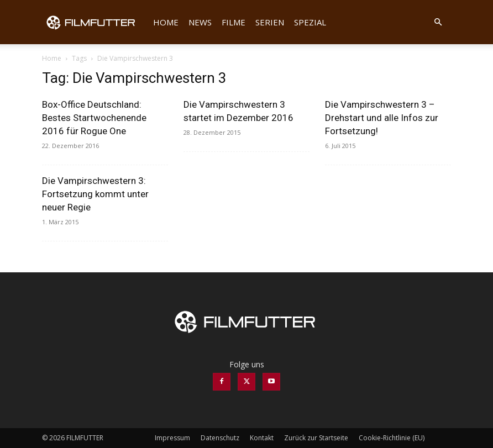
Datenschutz (220, 438)
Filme (234, 22)
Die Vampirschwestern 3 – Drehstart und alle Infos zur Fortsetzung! (382, 118)
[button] (438, 22)
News (200, 22)
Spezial (310, 22)
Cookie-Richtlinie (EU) (392, 438)
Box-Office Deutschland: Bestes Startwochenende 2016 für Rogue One (94, 118)
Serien (270, 22)
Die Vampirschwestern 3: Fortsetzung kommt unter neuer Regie (95, 194)
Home (166, 22)
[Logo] (95, 22)
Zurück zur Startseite (316, 438)
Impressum (172, 438)
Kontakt (262, 438)
